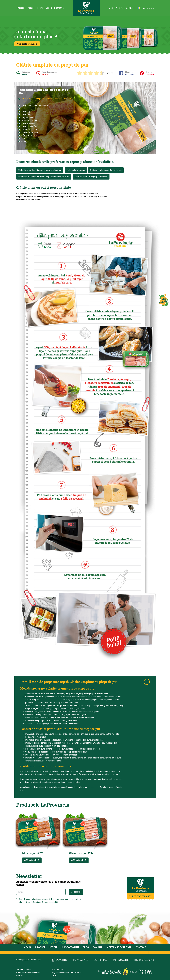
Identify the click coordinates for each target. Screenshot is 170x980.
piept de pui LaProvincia (51, 700)
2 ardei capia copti (29, 129)
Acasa (28, 947)
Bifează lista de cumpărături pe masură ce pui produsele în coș (46, 100)
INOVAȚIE (123, 960)
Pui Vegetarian (70, 947)
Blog (111, 8)
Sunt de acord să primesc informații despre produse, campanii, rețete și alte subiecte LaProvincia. (50, 901)
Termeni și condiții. (50, 902)
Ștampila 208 (57, 970)
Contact (141, 947)
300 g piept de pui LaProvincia (35, 106)
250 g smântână (28, 123)
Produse (31, 8)
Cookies (20, 975)
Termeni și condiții (24, 970)
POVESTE (62, 960)
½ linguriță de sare (29, 120)
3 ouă (24, 109)
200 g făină (26, 114)
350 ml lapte (27, 112)
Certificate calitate (119, 947)
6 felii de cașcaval (29, 135)
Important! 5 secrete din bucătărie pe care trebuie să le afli (44, 177)
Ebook (49, 8)
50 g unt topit (27, 117)
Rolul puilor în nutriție (76, 170)
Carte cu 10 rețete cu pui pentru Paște (91, 177)
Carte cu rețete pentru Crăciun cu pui (106, 170)
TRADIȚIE (83, 960)
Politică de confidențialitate (28, 972)
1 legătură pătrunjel (30, 132)
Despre (21, 8)
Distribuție (59, 8)
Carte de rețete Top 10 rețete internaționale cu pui (40, 170)
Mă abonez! (76, 892)
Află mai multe (32, 860)
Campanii (130, 8)
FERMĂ (103, 960)
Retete (54, 947)
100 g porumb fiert (29, 126)
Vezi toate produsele (27, 44)
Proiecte (119, 8)
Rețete (40, 8)
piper (24, 141)
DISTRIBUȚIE (147, 960)
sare (23, 138)
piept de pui (93, 787)
